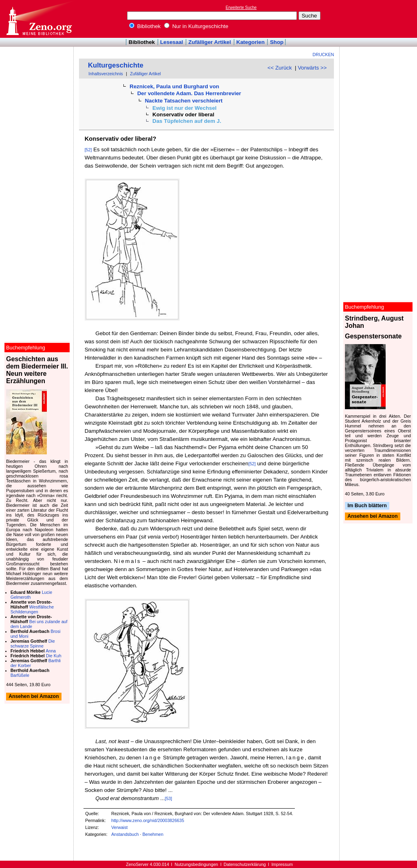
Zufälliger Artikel (210, 42)
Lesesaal (171, 42)
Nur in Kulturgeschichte (196, 26)
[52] (88, 150)
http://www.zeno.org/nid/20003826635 (148, 820)
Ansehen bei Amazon (372, 517)
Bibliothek (145, 26)
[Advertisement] (380, 19)
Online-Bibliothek (39, 19)
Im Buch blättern (367, 506)
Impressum (282, 864)
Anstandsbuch (125, 834)
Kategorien (250, 42)
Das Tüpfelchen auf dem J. (187, 121)
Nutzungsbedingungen (196, 864)
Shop (277, 42)
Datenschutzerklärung (245, 864)
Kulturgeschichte (116, 65)
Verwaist (119, 827)
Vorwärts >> (312, 68)
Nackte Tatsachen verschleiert (184, 101)
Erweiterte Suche (241, 8)
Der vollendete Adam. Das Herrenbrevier (189, 93)
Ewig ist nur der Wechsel (184, 108)
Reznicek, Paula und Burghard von (174, 86)
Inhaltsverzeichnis (106, 74)
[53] (169, 798)
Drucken (324, 55)
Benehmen (153, 834)
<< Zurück (280, 68)
